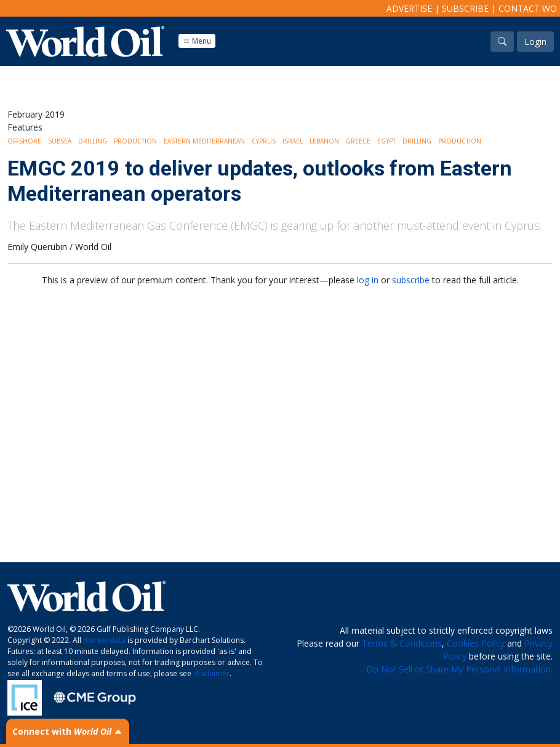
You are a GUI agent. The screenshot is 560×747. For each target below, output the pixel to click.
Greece (358, 141)
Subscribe (465, 8)
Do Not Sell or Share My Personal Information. (459, 669)
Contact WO (528, 8)
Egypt (386, 141)
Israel (293, 141)
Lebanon (324, 141)
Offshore (24, 141)
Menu (197, 41)
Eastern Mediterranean (204, 141)
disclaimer (211, 673)
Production (135, 141)
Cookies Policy (476, 643)
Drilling (93, 141)
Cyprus (264, 141)
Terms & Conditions (402, 643)
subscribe (411, 280)
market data (104, 640)
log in (368, 280)
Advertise (409, 8)
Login (535, 42)
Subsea (60, 141)
